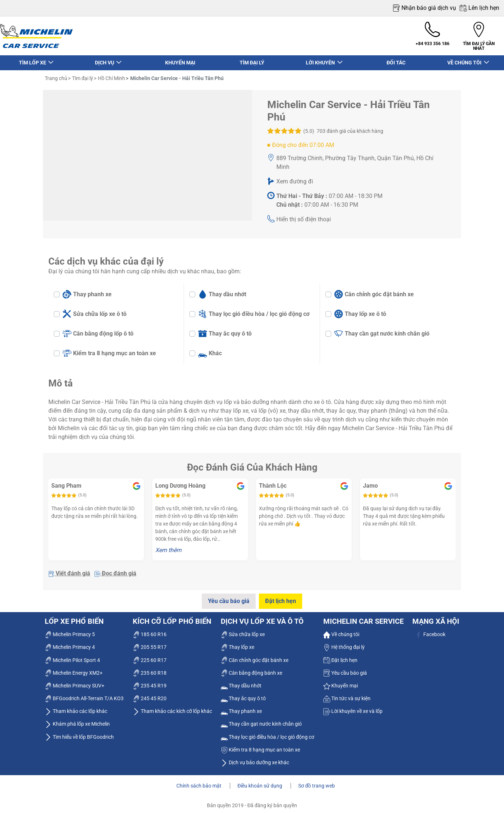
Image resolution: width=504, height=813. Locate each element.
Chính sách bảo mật (199, 782)
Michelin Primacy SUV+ (75, 682)
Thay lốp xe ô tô (360, 310)
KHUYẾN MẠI (180, 59)
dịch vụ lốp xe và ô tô (262, 618)
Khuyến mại (341, 682)
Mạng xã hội (436, 618)
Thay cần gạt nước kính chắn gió (382, 330)
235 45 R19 (150, 682)
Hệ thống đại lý (344, 643)
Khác (210, 350)
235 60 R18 (150, 669)
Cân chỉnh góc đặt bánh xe (374, 291)
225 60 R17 (150, 657)
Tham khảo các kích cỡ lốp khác (172, 707)
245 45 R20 (150, 695)
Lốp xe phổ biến (74, 618)
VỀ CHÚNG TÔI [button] (465, 59)
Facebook (430, 631)
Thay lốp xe (237, 643)
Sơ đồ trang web (317, 782)
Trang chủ (56, 75)
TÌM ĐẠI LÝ (252, 59)
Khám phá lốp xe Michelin (77, 721)
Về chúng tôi (341, 631)
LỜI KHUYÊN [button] (321, 59)
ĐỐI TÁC (396, 59)
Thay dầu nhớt (222, 291)
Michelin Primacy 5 (70, 631)
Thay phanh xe (87, 291)
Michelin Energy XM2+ (74, 669)
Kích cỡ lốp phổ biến (172, 618)
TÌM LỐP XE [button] (33, 59)
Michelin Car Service (363, 618)
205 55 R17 (150, 643)
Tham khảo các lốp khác (76, 707)
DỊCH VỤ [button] (105, 59)
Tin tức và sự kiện (347, 695)
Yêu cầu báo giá (228, 598)
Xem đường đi (295, 178)
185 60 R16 (150, 631)
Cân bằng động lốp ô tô (98, 330)
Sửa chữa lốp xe (243, 631)
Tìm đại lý (82, 75)
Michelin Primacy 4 (70, 643)
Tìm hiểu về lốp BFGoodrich (79, 733)
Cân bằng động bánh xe (251, 669)
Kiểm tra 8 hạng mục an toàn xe (109, 350)
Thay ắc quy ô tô (225, 330)
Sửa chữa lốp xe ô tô (95, 310)
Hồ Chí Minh (111, 75)
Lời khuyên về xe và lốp (353, 707)
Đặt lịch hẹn (281, 598)
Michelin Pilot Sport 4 (72, 657)
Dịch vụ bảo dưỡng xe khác (255, 759)
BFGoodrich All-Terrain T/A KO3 (84, 695)
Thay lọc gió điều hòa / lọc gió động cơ (254, 310)
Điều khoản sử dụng (260, 782)
